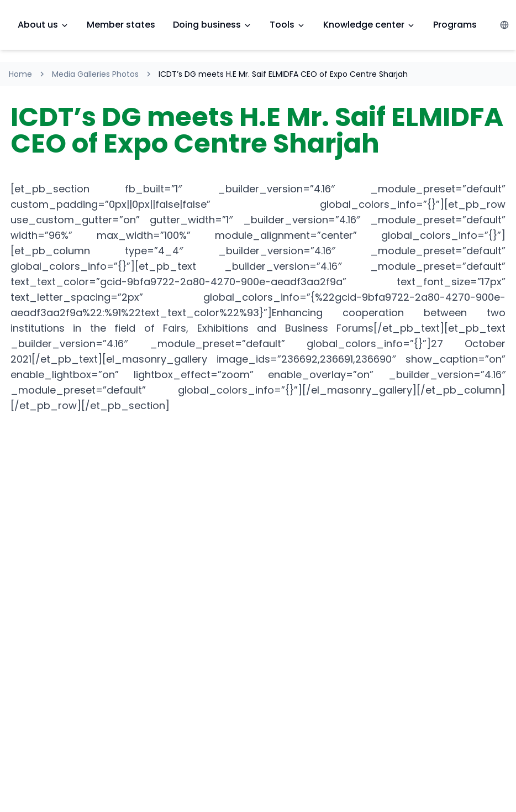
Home (20, 74)
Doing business (212, 25)
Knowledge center (369, 25)
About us (43, 25)
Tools (288, 25)
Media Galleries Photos (95, 74)
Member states (121, 25)
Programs (455, 25)
